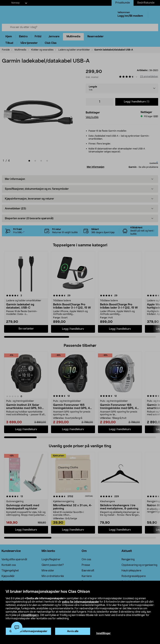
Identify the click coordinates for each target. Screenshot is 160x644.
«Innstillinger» (30, 615)
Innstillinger (103, 633)
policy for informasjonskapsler (81, 602)
